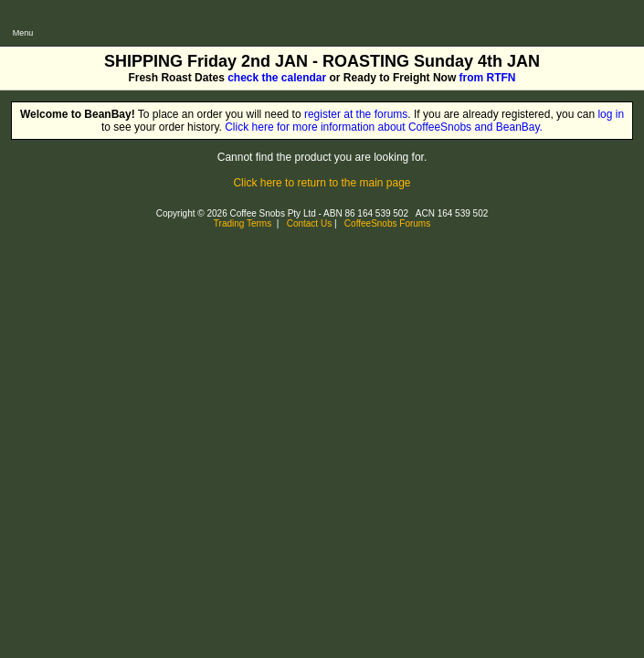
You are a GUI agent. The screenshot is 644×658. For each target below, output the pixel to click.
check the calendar (277, 78)
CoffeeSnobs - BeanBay (107, 6)
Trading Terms (243, 223)
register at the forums (356, 114)
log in (611, 114)
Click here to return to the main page (322, 183)
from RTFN (488, 78)
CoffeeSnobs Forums (387, 223)
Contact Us (309, 223)
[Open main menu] (23, 23)
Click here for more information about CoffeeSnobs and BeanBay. (384, 127)
